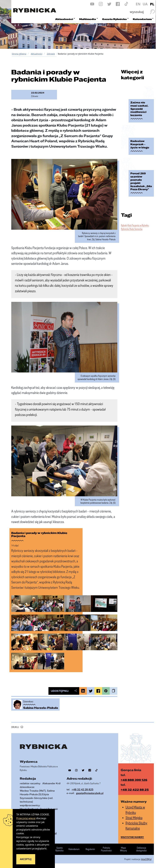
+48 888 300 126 (134, 780)
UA (145, 4)
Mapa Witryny (123, 849)
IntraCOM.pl (146, 859)
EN (138, 4)
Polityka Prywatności (106, 849)
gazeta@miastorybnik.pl (90, 793)
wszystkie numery (132, 837)
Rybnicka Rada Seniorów (132, 229)
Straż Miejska (134, 818)
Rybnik (124, 225)
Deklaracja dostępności (141, 849)
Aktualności (37, 54)
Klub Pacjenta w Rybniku (138, 225)
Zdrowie (51, 54)
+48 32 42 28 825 (82, 789)
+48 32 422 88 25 (135, 790)
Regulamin (90, 849)
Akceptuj (26, 859)
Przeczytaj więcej (26, 818)
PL (152, 4)
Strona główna (19, 54)
